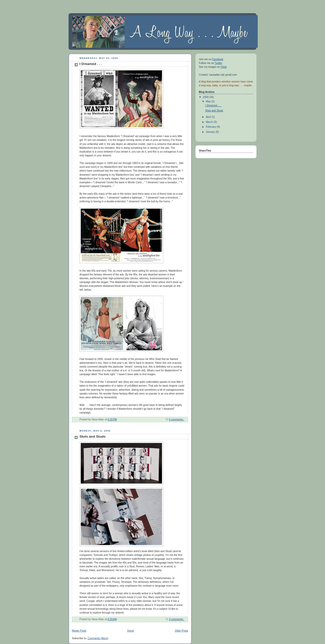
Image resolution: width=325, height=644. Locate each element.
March (210, 122)
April (209, 117)
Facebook (218, 59)
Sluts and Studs (93, 436)
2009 (206, 97)
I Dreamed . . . (91, 64)
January (211, 132)
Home (131, 631)
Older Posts (181, 631)
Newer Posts (79, 631)
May (209, 101)
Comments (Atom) (98, 638)
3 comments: (177, 619)
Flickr (224, 67)
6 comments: (177, 419)
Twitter (219, 63)
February (211, 127)
